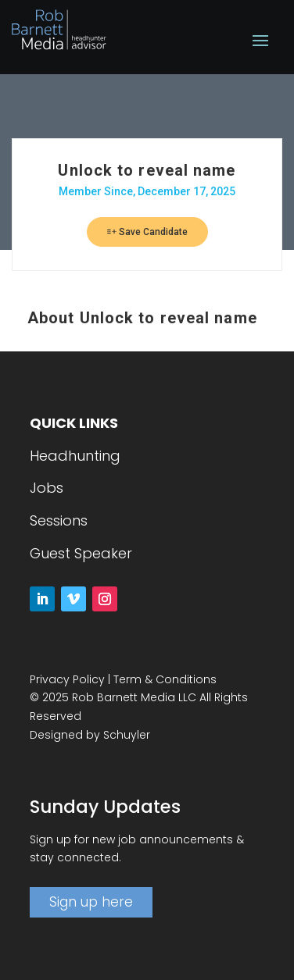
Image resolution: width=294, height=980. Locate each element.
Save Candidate (147, 232)
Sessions (59, 520)
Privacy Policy (67, 679)
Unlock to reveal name (147, 170)
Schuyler (127, 735)
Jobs (47, 488)
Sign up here (91, 902)
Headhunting (75, 456)
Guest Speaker (81, 553)
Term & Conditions (165, 679)
